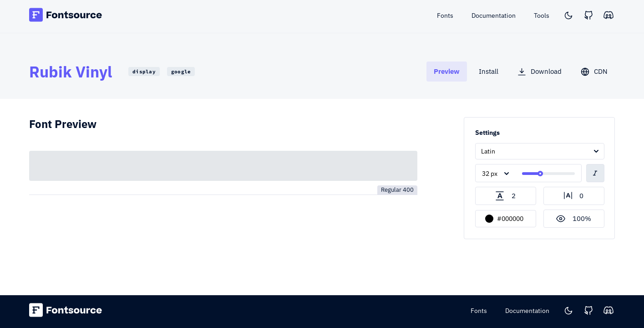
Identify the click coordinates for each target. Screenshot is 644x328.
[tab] (447, 71)
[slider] (540, 174)
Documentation (527, 311)
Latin (488, 151)
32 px (490, 174)
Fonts (479, 311)
